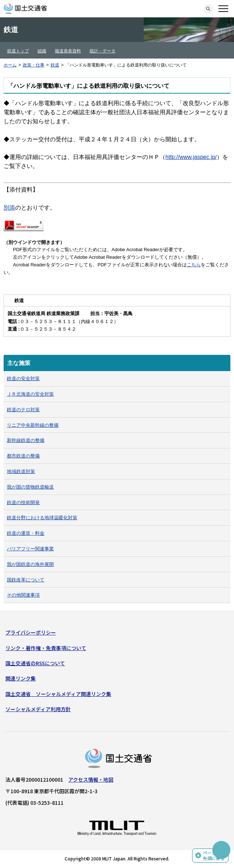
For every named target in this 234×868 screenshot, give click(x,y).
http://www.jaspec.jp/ (191, 157)
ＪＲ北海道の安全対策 (30, 394)
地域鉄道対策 (21, 471)
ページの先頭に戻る (214, 856)
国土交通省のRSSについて (35, 663)
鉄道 (55, 65)
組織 (42, 51)
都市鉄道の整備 (23, 456)
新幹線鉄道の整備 (26, 440)
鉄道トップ (18, 51)
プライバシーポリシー (31, 632)
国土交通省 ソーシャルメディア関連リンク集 (58, 694)
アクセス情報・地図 (91, 779)
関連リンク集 (21, 678)
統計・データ (103, 51)
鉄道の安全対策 (23, 379)
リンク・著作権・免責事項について (46, 648)
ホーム (10, 65)
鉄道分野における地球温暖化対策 (42, 518)
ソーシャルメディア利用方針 (38, 709)
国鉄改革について (26, 580)
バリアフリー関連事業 (30, 549)
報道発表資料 (68, 51)
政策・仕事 (34, 65)
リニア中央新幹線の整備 (33, 425)
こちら (194, 265)
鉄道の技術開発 (23, 502)
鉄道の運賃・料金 (26, 533)
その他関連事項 (23, 595)
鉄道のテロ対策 (23, 410)
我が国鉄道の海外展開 (30, 564)
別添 (9, 208)
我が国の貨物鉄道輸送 (30, 487)
